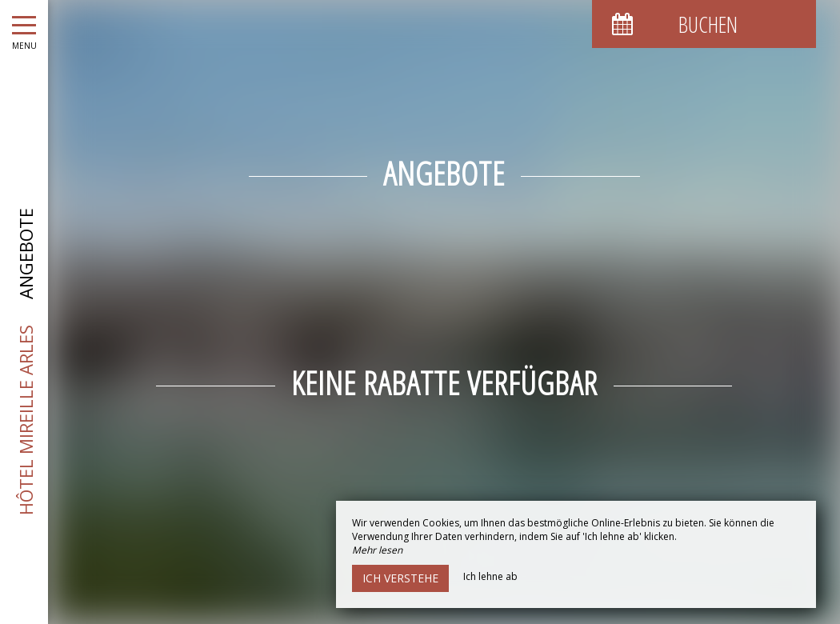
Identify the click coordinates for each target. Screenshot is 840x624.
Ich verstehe (400, 578)
